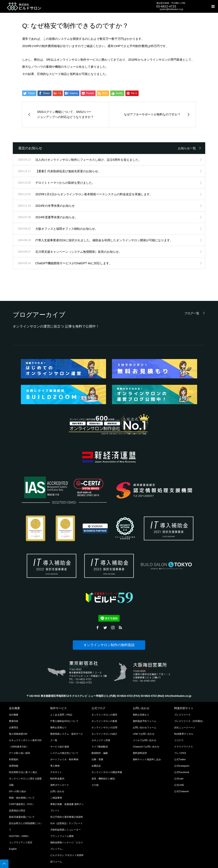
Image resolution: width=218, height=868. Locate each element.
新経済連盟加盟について (22, 817)
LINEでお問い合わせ (144, 734)
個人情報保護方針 (18, 734)
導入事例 (55, 766)
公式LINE (179, 785)
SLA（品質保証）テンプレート (67, 823)
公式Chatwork (181, 791)
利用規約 (14, 759)
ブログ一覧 (192, 313)
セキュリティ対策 (101, 740)
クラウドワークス (184, 747)
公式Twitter (180, 759)
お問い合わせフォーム (145, 727)
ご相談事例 (56, 798)
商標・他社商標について (22, 798)
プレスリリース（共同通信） (189, 721)
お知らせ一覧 (187, 148)
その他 (95, 785)
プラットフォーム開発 (62, 836)
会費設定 (96, 766)
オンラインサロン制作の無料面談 (109, 645)
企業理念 (14, 727)
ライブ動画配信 (100, 747)
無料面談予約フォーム (145, 721)
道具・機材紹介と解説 (103, 779)
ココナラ (179, 740)
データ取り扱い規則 (19, 753)
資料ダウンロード (60, 785)
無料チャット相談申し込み (147, 759)
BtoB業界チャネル (184, 734)
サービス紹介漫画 (60, 747)
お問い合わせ (57, 791)
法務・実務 (97, 759)
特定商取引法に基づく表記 (23, 772)
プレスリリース (182, 715)
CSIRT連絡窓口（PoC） (22, 804)
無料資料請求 (140, 753)
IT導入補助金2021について (65, 721)
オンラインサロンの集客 (104, 721)
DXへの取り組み (18, 791)
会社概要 (14, 715)
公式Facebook (182, 772)
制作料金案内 (57, 779)
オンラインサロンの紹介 (104, 734)
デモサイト (56, 772)
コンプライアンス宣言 (21, 842)
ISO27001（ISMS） (19, 836)
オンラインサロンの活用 (104, 727)
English (13, 849)
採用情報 (14, 766)
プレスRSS (180, 753)
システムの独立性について (64, 753)
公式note (179, 779)
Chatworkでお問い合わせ (146, 747)
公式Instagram (182, 766)
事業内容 (14, 721)
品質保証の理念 (17, 811)
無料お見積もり (58, 727)
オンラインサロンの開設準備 (107, 772)
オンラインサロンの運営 (104, 715)
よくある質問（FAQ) (61, 715)
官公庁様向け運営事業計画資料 (67, 817)
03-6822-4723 (166, 6)
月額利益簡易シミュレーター (65, 830)
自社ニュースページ (185, 727)
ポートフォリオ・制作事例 (64, 759)
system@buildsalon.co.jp (171, 9)
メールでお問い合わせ (145, 740)
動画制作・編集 (100, 753)
